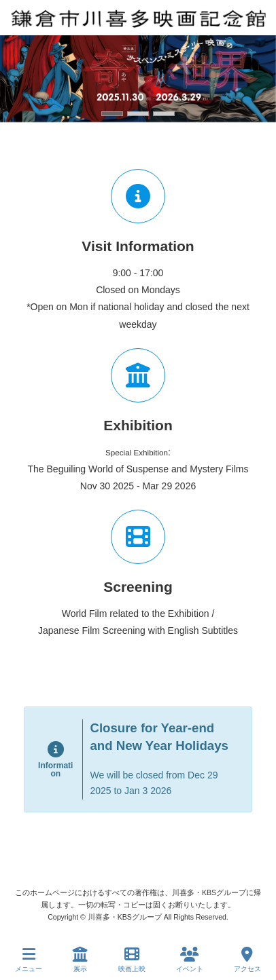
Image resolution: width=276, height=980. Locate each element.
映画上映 (132, 960)
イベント (190, 960)
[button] (112, 114)
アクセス (247, 960)
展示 (80, 960)
